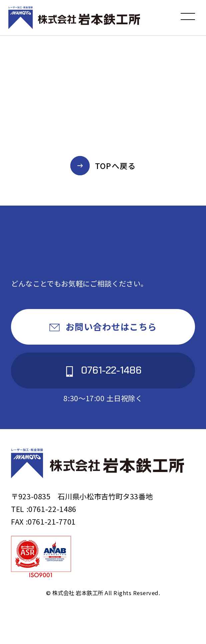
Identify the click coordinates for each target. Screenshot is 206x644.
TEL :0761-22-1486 (44, 509)
